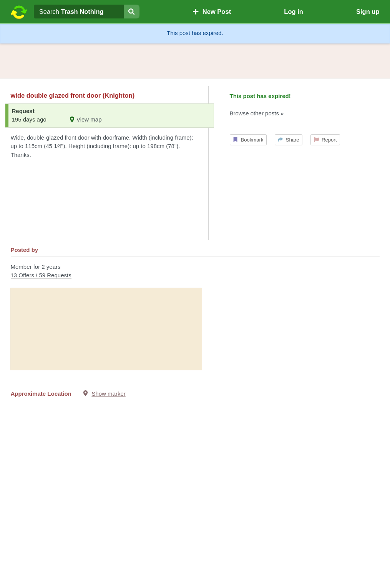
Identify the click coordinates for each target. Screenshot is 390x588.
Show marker (108, 394)
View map (85, 119)
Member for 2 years (195, 272)
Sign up (368, 12)
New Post (212, 12)
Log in (293, 12)
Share (288, 140)
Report (325, 140)
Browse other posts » (257, 113)
